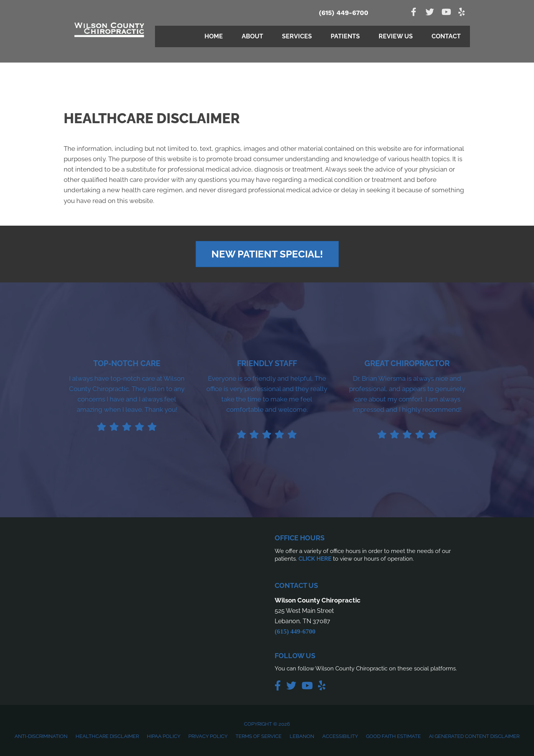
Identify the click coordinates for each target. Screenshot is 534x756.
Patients (345, 36)
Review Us (396, 36)
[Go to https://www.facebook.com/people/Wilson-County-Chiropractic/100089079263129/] (414, 13)
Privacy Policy (208, 736)
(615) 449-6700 (344, 13)
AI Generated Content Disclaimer (474, 736)
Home (214, 36)
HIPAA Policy (164, 736)
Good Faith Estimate (393, 736)
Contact (446, 36)
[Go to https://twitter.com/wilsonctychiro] (430, 13)
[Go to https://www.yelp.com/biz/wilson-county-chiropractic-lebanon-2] (462, 13)
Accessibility (340, 736)
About (252, 36)
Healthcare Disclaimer (107, 736)
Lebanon (302, 736)
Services (297, 36)
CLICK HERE (315, 559)
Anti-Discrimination (41, 736)
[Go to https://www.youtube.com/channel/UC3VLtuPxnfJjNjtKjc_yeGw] (446, 13)
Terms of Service (259, 736)
